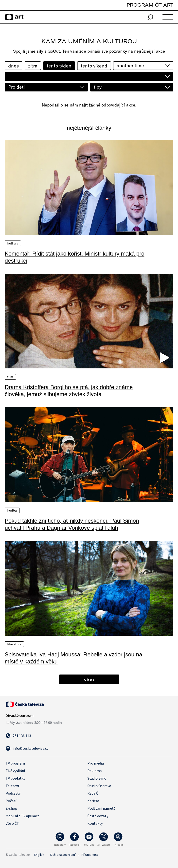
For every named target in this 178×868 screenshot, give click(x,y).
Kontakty (95, 823)
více (89, 679)
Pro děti (16, 87)
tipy (98, 87)
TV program (15, 763)
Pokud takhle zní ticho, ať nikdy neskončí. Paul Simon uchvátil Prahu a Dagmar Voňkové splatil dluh (72, 524)
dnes (14, 66)
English (39, 855)
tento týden (59, 66)
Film (10, 377)
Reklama (95, 771)
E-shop (11, 808)
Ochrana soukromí (63, 855)
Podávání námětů (101, 808)
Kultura (13, 243)
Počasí (11, 801)
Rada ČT (94, 793)
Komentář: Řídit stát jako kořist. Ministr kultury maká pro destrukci (75, 257)
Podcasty (13, 793)
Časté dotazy (98, 816)
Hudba (12, 510)
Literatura (14, 644)
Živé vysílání (15, 771)
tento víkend (94, 66)
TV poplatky (15, 778)
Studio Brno (97, 778)
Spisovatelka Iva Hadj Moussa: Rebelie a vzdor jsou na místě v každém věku (74, 658)
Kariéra (93, 801)
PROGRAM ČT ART (150, 5)
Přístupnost (90, 855)
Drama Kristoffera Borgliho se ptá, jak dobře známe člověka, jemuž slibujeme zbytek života (69, 391)
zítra (33, 66)
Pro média (96, 763)
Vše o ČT (12, 823)
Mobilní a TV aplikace (23, 816)
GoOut (54, 51)
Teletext (13, 786)
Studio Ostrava (99, 786)
